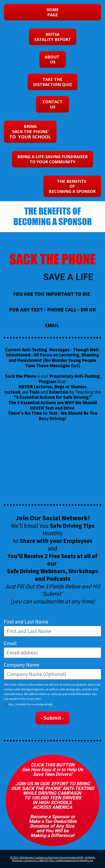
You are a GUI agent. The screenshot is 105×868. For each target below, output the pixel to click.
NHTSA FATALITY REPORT (53, 37)
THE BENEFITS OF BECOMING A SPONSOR (72, 186)
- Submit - (52, 718)
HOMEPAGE (53, 12)
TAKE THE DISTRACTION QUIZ (52, 82)
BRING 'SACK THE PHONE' (30, 132)
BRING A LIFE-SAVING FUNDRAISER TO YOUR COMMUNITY (52, 159)
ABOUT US (53, 59)
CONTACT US (52, 104)
